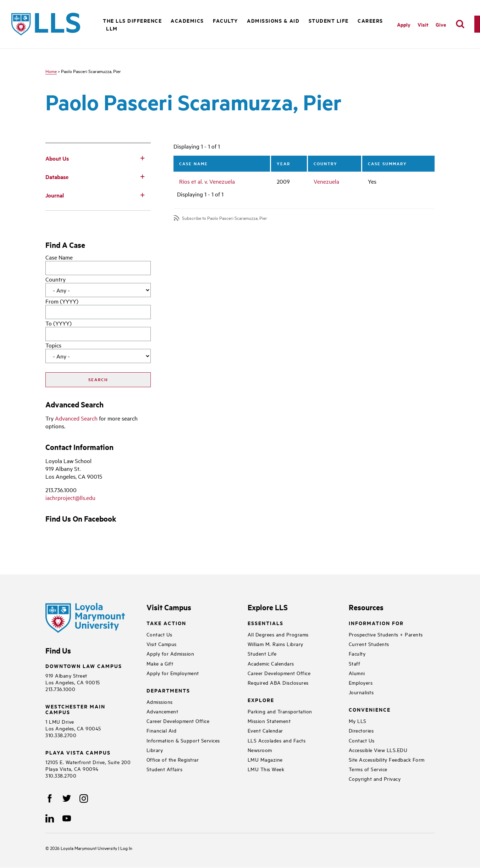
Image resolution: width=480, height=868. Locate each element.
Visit (423, 24)
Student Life (262, 653)
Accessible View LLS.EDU (378, 750)
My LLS (358, 721)
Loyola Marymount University (84, 848)
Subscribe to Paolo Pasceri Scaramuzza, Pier (225, 218)
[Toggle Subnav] (142, 158)
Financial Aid (162, 730)
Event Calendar (265, 730)
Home (51, 71)
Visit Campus (162, 644)
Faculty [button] (225, 20)
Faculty (357, 653)
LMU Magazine (265, 759)
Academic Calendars (271, 663)
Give (441, 24)
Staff (355, 663)
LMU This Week (266, 769)
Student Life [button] (329, 20)
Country (56, 279)
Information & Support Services (183, 740)
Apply (404, 24)
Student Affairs (165, 769)
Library (155, 750)
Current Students (369, 644)
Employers (361, 682)
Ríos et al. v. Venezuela (207, 181)
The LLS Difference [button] (132, 20)
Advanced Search (76, 418)
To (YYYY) (59, 323)
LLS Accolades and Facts (277, 740)
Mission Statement (269, 721)
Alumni (357, 673)
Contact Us (159, 634)
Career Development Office (178, 721)
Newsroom (260, 750)
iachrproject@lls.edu (70, 497)
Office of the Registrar (173, 759)
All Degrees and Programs (278, 634)
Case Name (59, 257)
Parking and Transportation (280, 711)
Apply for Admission (170, 653)
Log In (126, 848)
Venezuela (326, 181)
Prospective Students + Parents (386, 634)
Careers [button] (370, 20)
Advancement (162, 711)
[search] (460, 24)
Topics (53, 345)
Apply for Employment (173, 673)
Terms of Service (368, 769)
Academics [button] (187, 20)
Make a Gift (160, 663)
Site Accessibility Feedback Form (387, 759)
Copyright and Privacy (375, 778)
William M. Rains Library (275, 644)
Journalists (361, 692)
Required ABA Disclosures (278, 682)
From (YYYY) (62, 301)
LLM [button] (112, 28)
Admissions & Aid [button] (273, 20)
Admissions (160, 702)
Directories (361, 730)
